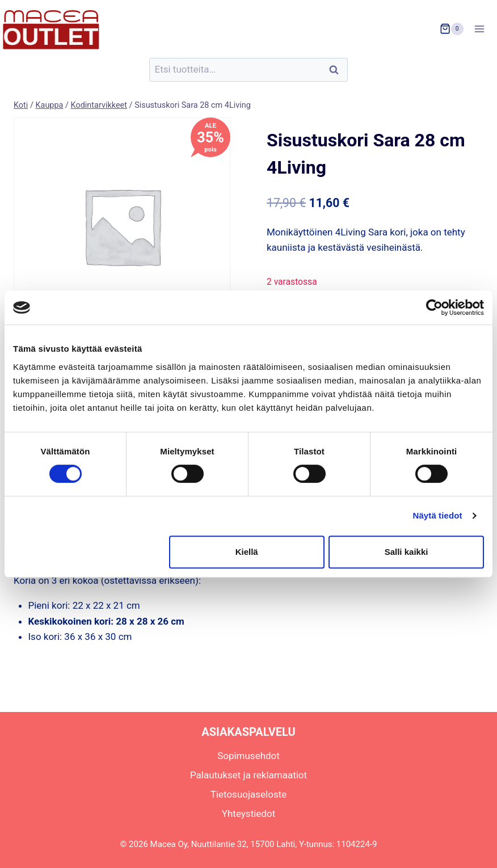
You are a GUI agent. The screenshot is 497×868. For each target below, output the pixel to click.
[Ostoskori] (452, 29)
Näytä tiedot (438, 515)
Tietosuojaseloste (249, 794)
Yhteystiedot (248, 814)
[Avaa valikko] (483, 29)
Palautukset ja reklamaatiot (248, 775)
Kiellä (247, 552)
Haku (337, 70)
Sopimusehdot (248, 756)
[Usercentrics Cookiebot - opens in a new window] (434, 307)
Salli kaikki (407, 552)
